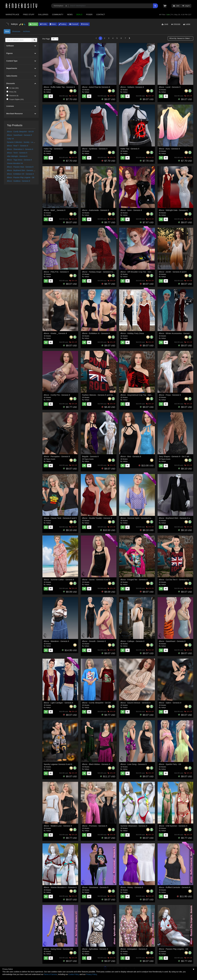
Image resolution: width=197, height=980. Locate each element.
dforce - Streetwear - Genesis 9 (95, 887)
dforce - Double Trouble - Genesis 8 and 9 (100, 518)
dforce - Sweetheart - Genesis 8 (19, 135)
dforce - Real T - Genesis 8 (18, 146)
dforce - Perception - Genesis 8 (57, 456)
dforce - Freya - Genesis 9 (170, 395)
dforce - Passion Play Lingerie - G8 (21, 177)
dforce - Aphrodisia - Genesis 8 (95, 949)
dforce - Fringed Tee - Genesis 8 (134, 580)
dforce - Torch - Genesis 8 (17, 153)
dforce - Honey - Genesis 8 (132, 887)
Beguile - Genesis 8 (90, 456)
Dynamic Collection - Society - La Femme (23, 142)
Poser (89, 14)
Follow (33, 24)
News (70, 14)
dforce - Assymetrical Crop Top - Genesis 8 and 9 (141, 395)
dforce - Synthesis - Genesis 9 (95, 149)
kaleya (49, 92)
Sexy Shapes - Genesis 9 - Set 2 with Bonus (177, 456)
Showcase (16, 31)
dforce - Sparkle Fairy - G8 (170, 764)
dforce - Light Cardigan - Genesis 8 (58, 703)
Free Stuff (29, 14)
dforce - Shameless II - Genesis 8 (20, 149)
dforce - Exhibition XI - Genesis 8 (96, 333)
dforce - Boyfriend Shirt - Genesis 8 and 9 (23, 170)
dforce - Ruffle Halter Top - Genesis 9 (59, 87)
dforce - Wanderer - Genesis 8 (56, 641)
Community (58, 14)
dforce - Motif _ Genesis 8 (55, 210)
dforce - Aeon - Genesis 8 (131, 210)
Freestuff (74, 24)
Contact (101, 14)
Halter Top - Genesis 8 (53, 149)
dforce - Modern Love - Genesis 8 (58, 826)
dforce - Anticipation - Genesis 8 (134, 949)
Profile (43, 24)
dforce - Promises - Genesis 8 (94, 826)
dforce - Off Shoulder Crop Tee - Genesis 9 (138, 272)
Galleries (43, 14)
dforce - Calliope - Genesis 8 (132, 641)
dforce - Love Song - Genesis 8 (134, 764)
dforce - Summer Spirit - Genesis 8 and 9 (138, 518)
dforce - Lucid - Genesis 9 (170, 87)
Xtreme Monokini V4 (15, 163)
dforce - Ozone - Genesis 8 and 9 (96, 580)
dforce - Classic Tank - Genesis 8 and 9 (60, 518)
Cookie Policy (74, 974)
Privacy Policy (91, 974)
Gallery (63, 24)
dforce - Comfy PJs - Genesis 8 (57, 395)
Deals (79, 14)
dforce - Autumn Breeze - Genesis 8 (135, 703)
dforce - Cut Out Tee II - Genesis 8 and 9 (176, 580)
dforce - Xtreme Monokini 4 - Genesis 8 (60, 887)
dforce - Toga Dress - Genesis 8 (19, 160)
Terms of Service (51, 974)
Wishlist (85, 24)
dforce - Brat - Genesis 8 (131, 456)
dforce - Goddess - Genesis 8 (19, 181)
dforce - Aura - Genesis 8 (169, 149)
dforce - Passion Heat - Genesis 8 (20, 167)
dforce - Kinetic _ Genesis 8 (55, 333)
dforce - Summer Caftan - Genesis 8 (59, 580)
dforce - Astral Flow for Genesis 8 (96, 87)
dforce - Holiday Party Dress (132, 333)
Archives (27, 31)
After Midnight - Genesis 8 (17, 156)
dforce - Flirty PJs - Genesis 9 (56, 272)
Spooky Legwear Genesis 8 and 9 (58, 764)
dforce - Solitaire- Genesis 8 (132, 87)
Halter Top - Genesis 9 (130, 149)
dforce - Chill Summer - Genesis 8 (173, 826)
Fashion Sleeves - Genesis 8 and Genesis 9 (100, 395)
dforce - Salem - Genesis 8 (170, 703)
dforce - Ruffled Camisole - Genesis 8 (175, 887)
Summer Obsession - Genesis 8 (134, 826)
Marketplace (12, 14)
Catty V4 (10, 139)
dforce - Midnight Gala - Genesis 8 (173, 210)
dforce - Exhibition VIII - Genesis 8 (20, 174)
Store (53, 24)
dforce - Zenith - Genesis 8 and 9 (173, 272)
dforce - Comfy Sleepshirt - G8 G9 (20, 132)
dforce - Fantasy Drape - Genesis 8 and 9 (99, 272)
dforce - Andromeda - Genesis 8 (95, 210)
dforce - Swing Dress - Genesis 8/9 (58, 949)
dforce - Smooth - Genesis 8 (94, 641)
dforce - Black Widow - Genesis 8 (96, 764)
